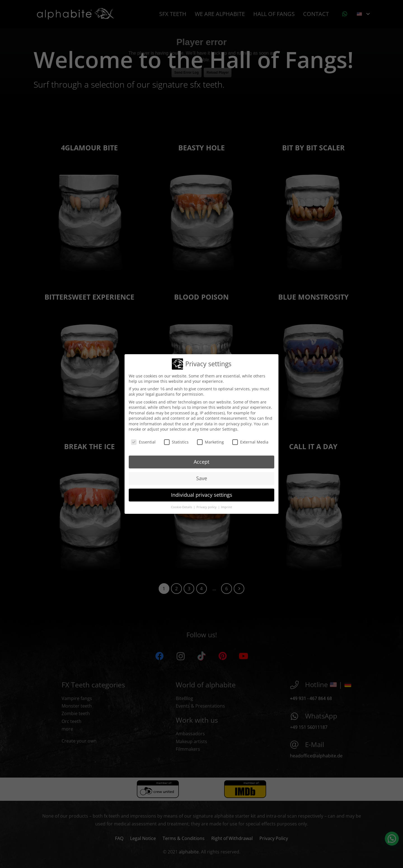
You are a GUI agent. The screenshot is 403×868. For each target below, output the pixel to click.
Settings (230, 428)
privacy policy (239, 422)
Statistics (176, 440)
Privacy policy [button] (207, 505)
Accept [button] (201, 460)
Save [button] (202, 477)
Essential (143, 440)
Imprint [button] (227, 505)
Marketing (210, 440)
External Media (250, 440)
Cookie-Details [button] (182, 505)
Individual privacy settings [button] (202, 493)
